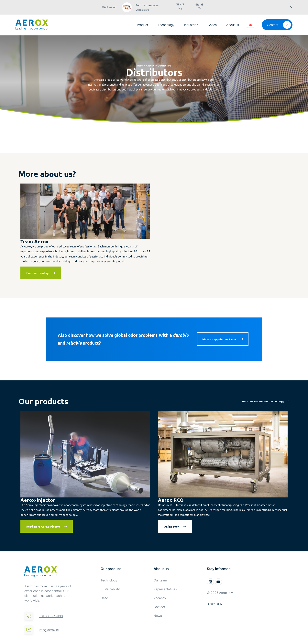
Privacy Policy (214, 604)
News (158, 616)
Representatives (165, 589)
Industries (191, 25)
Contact (159, 607)
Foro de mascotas (147, 5)
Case (104, 598)
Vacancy (160, 598)
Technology (166, 25)
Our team (160, 580)
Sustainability (110, 589)
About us (233, 25)
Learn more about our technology (262, 401)
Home (140, 66)
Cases (212, 25)
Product (143, 25)
